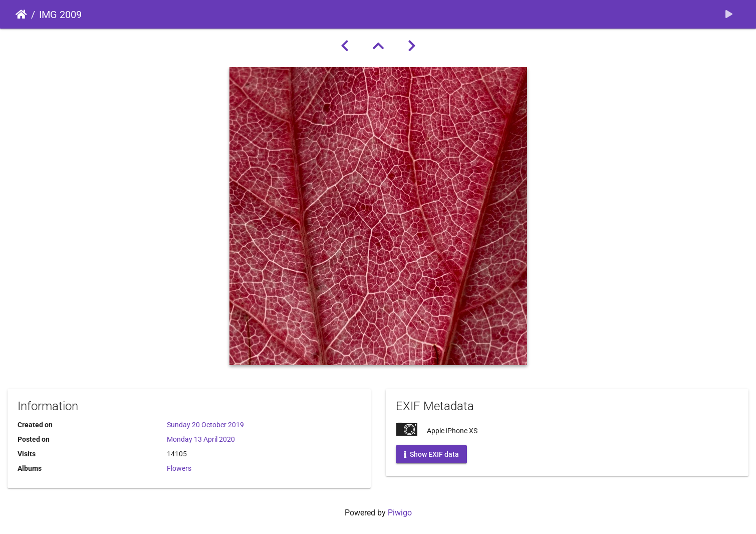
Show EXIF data (431, 454)
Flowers (179, 468)
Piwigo (400, 513)
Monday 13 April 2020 (201, 439)
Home (21, 15)
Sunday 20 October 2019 (205, 425)
